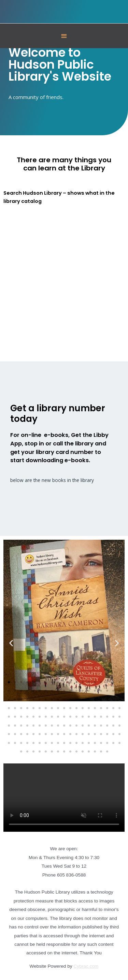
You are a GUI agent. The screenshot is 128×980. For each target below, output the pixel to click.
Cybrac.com (86, 966)
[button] (11, 643)
